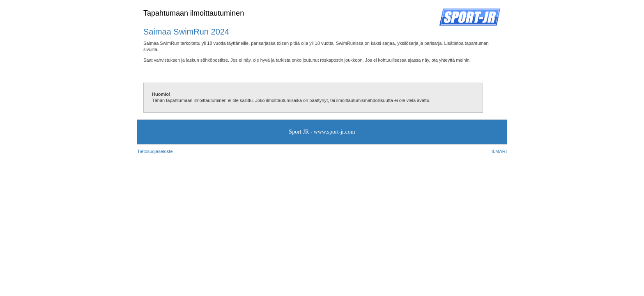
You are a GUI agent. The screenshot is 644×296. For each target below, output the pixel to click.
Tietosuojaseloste (155, 151)
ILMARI (499, 151)
